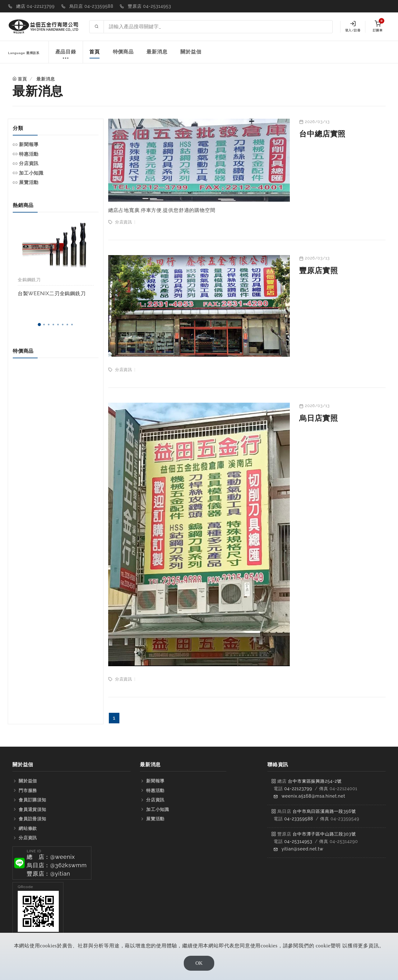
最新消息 (157, 52)
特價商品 (123, 52)
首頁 (95, 52)
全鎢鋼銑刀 (29, 280)
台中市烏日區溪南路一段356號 (324, 811)
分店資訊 (29, 163)
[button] (39, 325)
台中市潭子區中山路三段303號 (324, 834)
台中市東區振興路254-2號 (315, 781)
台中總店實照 (322, 134)
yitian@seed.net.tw (302, 849)
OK (199, 963)
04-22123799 (298, 789)
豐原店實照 (318, 270)
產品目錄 (66, 55)
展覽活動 (29, 182)
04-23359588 (299, 819)
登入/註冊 (353, 26)
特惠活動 (29, 154)
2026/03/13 (317, 122)
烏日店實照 (318, 418)
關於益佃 (191, 52)
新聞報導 (29, 144)
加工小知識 (31, 173)
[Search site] (218, 27)
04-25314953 (298, 841)
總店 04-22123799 (35, 6)
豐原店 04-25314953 (149, 6)
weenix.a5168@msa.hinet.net (313, 796)
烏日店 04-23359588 (91, 6)
